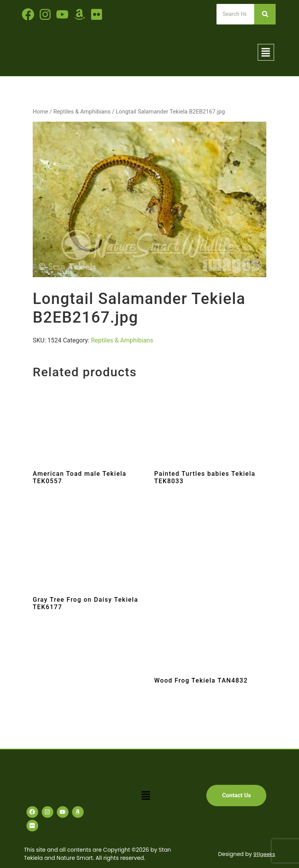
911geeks (263, 854)
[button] (266, 52)
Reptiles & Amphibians (82, 112)
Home (40, 112)
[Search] (235, 14)
